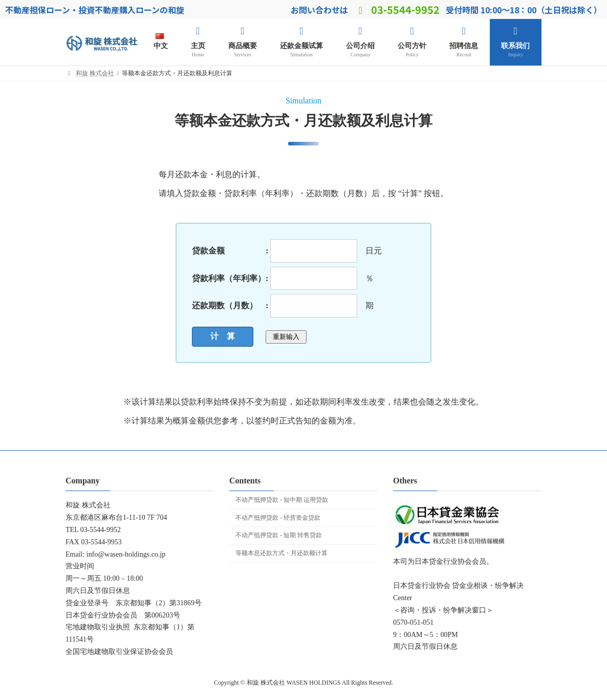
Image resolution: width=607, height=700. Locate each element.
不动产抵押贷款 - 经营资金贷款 (278, 518)
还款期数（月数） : (230, 305)
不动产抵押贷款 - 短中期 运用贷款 (282, 500)
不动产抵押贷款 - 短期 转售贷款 (279, 535)
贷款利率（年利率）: (230, 278)
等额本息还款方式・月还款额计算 (281, 553)
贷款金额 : (230, 251)
